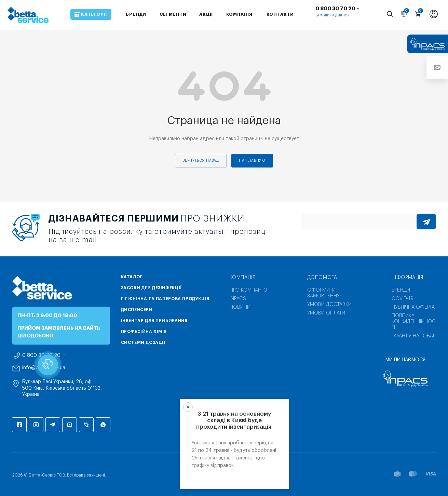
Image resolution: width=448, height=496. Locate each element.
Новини (240, 307)
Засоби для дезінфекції (151, 288)
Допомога (322, 278)
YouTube (70, 425)
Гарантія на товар (413, 336)
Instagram (36, 425)
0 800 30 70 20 (335, 9)
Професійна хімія (144, 332)
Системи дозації (143, 343)
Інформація (408, 278)
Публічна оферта (413, 307)
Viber (86, 425)
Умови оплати (326, 313)
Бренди (401, 290)
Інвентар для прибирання (154, 321)
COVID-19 (403, 299)
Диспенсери (137, 310)
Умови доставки (329, 305)
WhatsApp (103, 425)
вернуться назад (201, 161)
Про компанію (248, 290)
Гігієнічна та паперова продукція (165, 299)
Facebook (19, 425)
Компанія (243, 278)
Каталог (132, 277)
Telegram (53, 425)
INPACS (238, 299)
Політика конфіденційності (414, 322)
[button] (48, 365)
